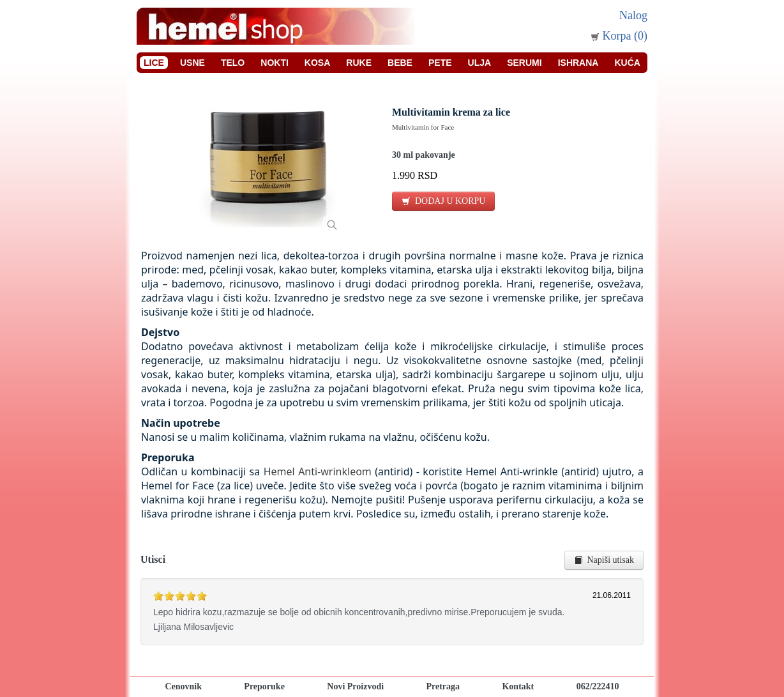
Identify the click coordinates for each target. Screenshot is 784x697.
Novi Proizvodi (355, 686)
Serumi (524, 63)
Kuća (627, 63)
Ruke (359, 63)
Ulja (480, 63)
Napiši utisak (604, 560)
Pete (440, 63)
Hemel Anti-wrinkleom (318, 471)
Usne (192, 63)
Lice (154, 63)
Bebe (400, 63)
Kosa (317, 63)
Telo (233, 63)
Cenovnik (183, 686)
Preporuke (264, 686)
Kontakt (518, 686)
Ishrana (578, 63)
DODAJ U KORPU (443, 201)
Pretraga (443, 686)
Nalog (633, 15)
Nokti (275, 63)
